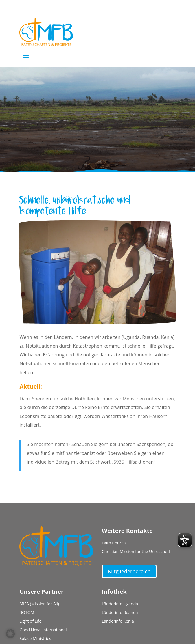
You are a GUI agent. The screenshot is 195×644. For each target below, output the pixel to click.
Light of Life (30, 621)
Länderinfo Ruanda (120, 613)
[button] (10, 634)
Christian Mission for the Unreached (136, 552)
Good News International (43, 630)
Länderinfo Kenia (118, 621)
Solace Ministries (35, 639)
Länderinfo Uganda (120, 604)
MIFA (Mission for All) (39, 604)
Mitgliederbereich (129, 571)
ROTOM (27, 613)
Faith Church (114, 543)
